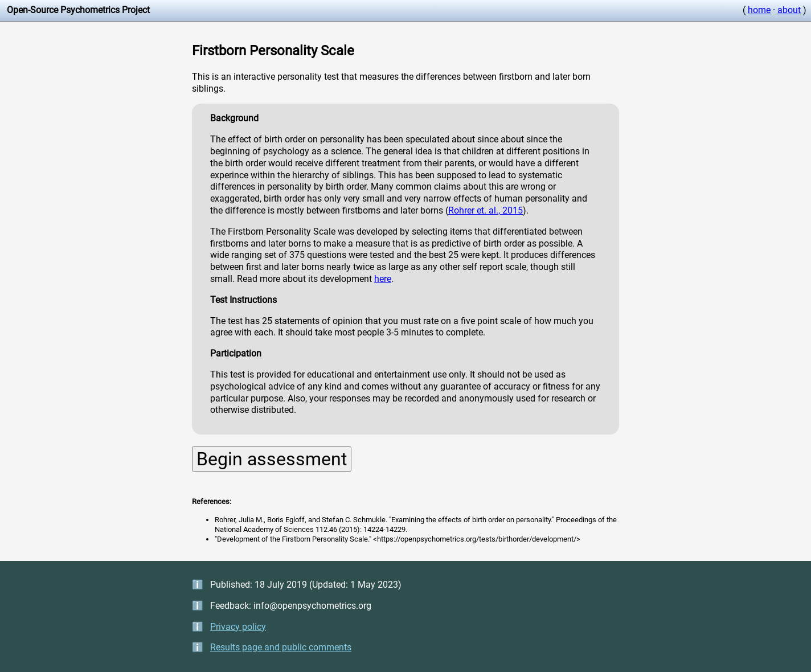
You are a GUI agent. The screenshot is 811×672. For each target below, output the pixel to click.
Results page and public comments (281, 647)
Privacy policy (238, 627)
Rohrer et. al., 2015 (486, 210)
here (383, 279)
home (759, 10)
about (789, 10)
